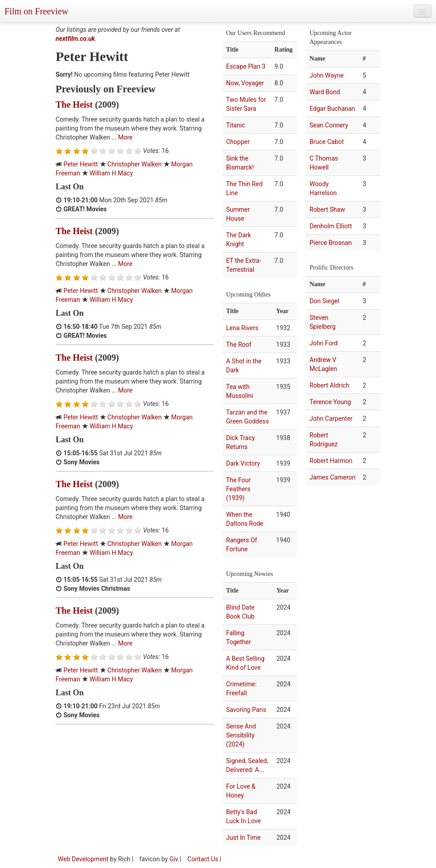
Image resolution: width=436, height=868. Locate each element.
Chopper (238, 142)
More (125, 137)
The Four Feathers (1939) (238, 489)
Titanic (235, 125)
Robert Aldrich (329, 385)
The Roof (239, 345)
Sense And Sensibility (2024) (241, 735)
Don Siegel (324, 301)
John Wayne (327, 75)
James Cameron (333, 477)
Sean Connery (329, 125)
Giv (174, 859)
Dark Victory (243, 463)
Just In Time (243, 837)
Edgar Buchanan (332, 109)
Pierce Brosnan (331, 243)
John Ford (324, 343)
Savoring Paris (246, 710)
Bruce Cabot (327, 142)
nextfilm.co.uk (75, 39)
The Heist (74, 105)
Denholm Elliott (331, 226)
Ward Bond (325, 92)
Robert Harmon (331, 461)
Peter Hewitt (81, 164)
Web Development (83, 859)
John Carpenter (331, 419)
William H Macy (111, 173)
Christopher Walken (134, 164)
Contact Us (203, 859)
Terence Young (330, 402)
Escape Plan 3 (246, 66)
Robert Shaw (327, 209)
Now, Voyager (245, 83)
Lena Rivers (242, 328)
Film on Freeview (36, 11)
